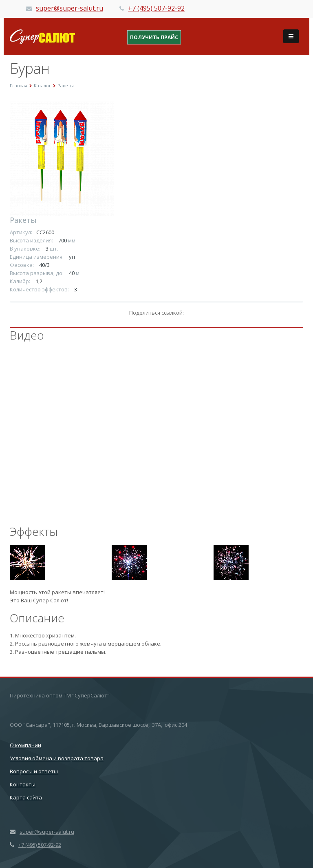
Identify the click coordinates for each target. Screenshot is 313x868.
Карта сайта (26, 797)
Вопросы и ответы (34, 771)
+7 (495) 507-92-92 (156, 8)
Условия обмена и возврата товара (57, 758)
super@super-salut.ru (69, 8)
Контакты (23, 784)
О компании (25, 745)
